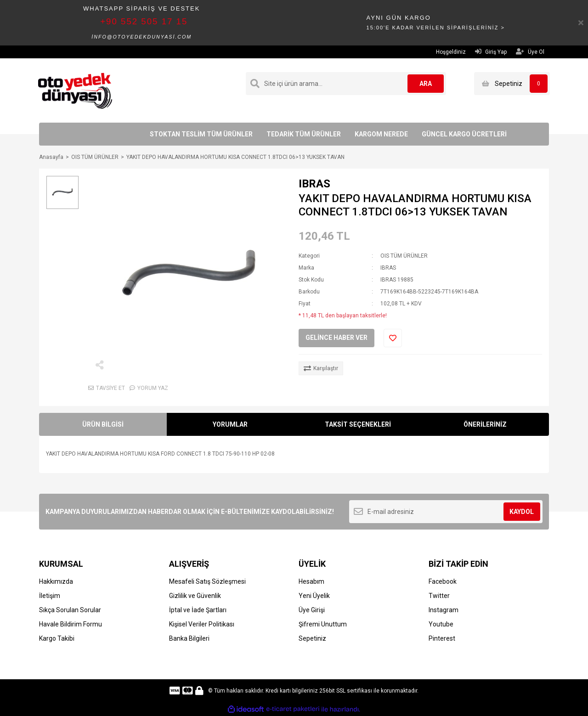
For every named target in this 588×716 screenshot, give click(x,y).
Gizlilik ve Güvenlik (195, 596)
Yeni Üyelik (314, 596)
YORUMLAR (230, 424)
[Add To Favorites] (393, 338)
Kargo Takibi (57, 638)
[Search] (346, 84)
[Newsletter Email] (446, 512)
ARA (426, 84)
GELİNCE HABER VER (336, 338)
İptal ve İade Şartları (198, 610)
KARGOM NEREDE (381, 134)
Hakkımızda (56, 581)
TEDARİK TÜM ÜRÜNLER (304, 134)
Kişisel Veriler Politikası (202, 624)
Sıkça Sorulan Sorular (70, 610)
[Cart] (512, 84)
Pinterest (442, 638)
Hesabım (311, 581)
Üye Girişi (312, 610)
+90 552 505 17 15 (144, 21)
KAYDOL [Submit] (522, 512)
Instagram (444, 610)
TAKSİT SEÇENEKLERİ (358, 424)
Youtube (441, 624)
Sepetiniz (312, 638)
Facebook (443, 581)
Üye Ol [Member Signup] (530, 52)
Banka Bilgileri (189, 638)
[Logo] (75, 90)
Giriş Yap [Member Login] (491, 52)
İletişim (50, 596)
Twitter (439, 596)
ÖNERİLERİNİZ (485, 424)
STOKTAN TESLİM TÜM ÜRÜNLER (201, 134)
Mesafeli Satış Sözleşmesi (207, 581)
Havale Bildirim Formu (71, 624)
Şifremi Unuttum (323, 624)
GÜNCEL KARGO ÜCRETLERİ (464, 134)
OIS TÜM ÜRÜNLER (404, 256)
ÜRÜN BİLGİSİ (103, 424)
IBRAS (314, 184)
